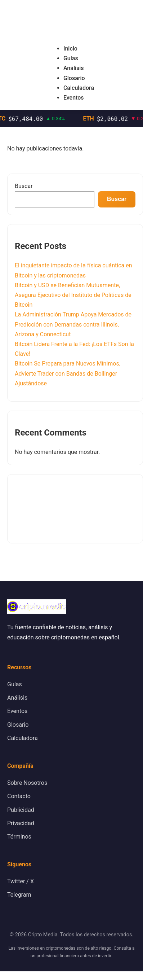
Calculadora (79, 88)
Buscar (24, 186)
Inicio (70, 49)
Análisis (74, 68)
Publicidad (21, 810)
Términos (19, 837)
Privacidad (21, 823)
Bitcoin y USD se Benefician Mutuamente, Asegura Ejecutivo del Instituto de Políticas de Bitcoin (73, 295)
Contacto (19, 796)
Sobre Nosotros (27, 783)
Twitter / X (21, 881)
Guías (71, 58)
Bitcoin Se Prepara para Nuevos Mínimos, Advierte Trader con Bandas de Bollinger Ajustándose (68, 373)
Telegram (19, 895)
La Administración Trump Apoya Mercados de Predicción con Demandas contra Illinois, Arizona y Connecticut (73, 324)
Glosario (74, 78)
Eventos (74, 98)
